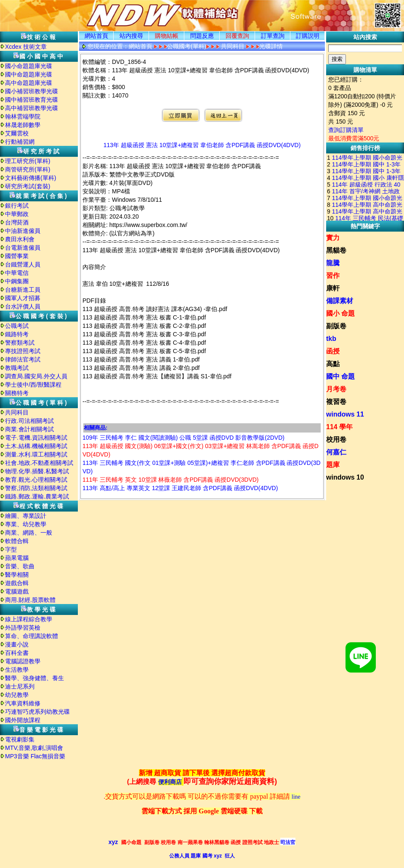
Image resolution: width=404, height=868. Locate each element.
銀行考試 (17, 206)
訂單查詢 (273, 36)
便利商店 (170, 782)
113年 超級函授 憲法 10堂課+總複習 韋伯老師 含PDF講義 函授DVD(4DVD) (202, 145)
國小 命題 (340, 313)
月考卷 (336, 389)
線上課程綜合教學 (29, 619)
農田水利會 (20, 239)
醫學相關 (17, 575)
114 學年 (339, 427)
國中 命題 (340, 376)
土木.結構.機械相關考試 (36, 446)
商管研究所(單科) (28, 169)
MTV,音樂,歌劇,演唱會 (34, 748)
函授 (333, 351)
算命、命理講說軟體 (32, 636)
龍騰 (333, 263)
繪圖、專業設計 (26, 516)
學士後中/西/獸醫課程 (33, 385)
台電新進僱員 (23, 248)
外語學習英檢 (23, 628)
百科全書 (17, 653)
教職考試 (17, 368)
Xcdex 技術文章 (26, 47)
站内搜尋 (131, 36)
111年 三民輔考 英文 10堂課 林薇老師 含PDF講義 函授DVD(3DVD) (171, 480)
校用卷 (336, 439)
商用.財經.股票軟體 (30, 600)
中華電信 (17, 273)
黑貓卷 (336, 250)
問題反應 (202, 36)
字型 (11, 549)
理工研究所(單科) (28, 161)
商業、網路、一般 (29, 533)
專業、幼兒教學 (26, 524)
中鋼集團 (17, 281)
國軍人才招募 (23, 298)
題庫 (333, 465)
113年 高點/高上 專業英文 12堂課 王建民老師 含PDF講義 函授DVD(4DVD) (180, 488)
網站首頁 (96, 36)
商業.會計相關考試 (29, 429)
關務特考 (17, 393)
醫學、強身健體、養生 (35, 678)
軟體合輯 (17, 541)
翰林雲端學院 (23, 116)
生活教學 (17, 670)
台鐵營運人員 (23, 264)
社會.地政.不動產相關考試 (39, 463)
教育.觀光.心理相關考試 (36, 480)
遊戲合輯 (17, 583)
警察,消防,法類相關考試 (36, 488)
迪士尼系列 (20, 686)
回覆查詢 (237, 36)
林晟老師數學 (23, 125)
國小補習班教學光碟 (32, 91)
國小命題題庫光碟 (29, 66)
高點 (333, 364)
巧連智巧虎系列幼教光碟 (37, 712)
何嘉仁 (336, 452)
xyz (113, 842)
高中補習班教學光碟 (32, 108)
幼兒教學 (17, 695)
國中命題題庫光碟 (29, 74)
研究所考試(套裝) (28, 186)
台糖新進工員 (23, 290)
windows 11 (345, 414)
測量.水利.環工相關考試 (36, 454)
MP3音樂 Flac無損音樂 (35, 756)
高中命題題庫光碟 (29, 83)
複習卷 (336, 402)
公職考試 (17, 326)
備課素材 (340, 301)
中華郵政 (17, 214)
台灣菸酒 (17, 222)
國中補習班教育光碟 (32, 100)
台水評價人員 (23, 306)
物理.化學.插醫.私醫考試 (37, 471)
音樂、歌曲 (20, 566)
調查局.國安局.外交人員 (36, 376)
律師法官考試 (23, 359)
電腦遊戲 (17, 591)
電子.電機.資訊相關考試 (36, 438)
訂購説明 (308, 36)
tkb (331, 339)
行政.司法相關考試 (29, 421)
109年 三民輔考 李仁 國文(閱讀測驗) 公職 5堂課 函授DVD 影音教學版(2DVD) (183, 438)
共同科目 (17, 412)
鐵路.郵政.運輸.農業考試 (37, 496)
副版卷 (336, 326)
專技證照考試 (23, 351)
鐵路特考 (17, 334)
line (296, 797)
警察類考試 (20, 343)
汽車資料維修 (23, 703)
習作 (333, 276)
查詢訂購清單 (346, 130)
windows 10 (345, 477)
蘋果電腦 (17, 558)
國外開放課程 (23, 720)
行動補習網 (20, 142)
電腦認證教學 (23, 661)
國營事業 (17, 256)
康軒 (333, 288)
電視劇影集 (20, 739)
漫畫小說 (17, 644)
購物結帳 (167, 36)
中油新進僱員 (23, 231)
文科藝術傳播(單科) (31, 178)
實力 (333, 238)
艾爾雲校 (17, 133)
